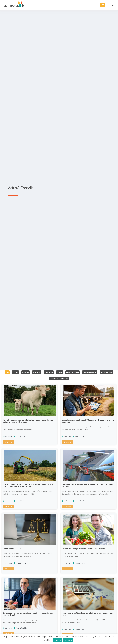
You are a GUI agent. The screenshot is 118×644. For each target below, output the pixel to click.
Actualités (32, 372)
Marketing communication (67, 379)
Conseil (68, 372)
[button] (103, 5)
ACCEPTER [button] (68, 640)
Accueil (21, 372)
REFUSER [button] (58, 640)
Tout (13, 372)
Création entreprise (82, 372)
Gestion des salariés (100, 372)
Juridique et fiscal (47, 379)
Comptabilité (56, 372)
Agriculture (43, 372)
